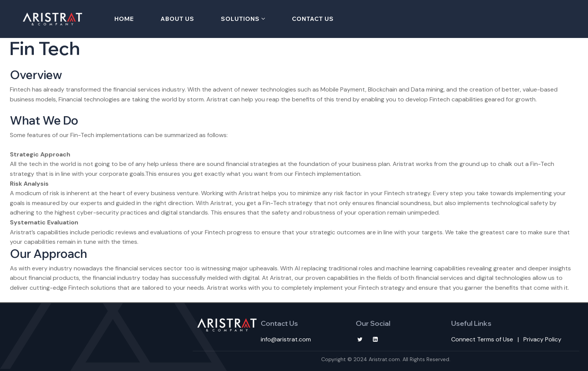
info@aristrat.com (286, 339)
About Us (177, 19)
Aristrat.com (384, 359)
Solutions (240, 19)
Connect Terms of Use (482, 339)
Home (124, 19)
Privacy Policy (542, 339)
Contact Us (313, 19)
